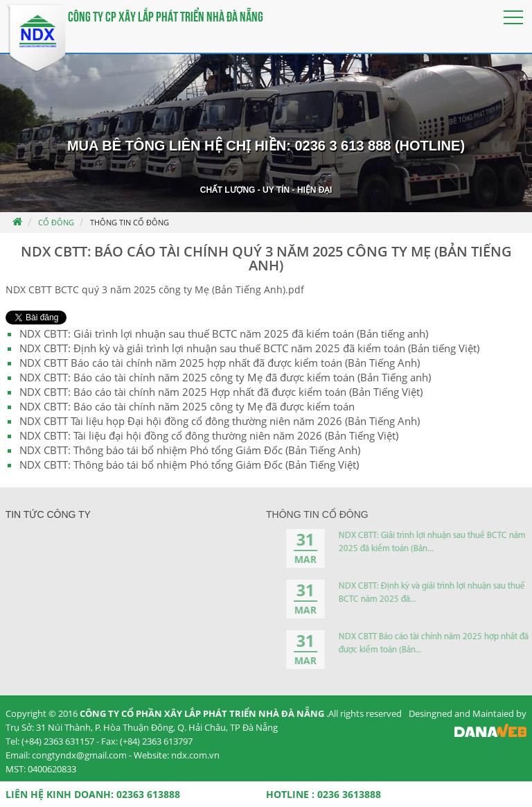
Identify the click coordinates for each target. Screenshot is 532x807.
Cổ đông (56, 222)
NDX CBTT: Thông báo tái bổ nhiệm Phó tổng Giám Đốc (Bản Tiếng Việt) (189, 465)
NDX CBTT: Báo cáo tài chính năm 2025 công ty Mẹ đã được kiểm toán (187, 406)
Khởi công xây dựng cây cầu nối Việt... (142, 542)
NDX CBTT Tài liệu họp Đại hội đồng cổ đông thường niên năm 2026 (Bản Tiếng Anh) (220, 421)
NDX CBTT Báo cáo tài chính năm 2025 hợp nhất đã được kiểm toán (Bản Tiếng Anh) (220, 363)
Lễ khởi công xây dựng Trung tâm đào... (144, 622)
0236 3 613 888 (343, 146)
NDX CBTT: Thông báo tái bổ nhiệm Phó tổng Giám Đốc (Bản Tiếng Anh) (190, 450)
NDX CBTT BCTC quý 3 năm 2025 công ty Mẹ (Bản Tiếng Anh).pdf (155, 289)
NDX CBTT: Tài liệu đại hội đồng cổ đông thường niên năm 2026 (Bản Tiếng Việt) (209, 435)
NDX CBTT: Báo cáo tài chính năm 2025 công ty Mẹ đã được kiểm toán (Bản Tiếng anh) (225, 377)
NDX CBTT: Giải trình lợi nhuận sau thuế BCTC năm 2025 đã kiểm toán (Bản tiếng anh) (224, 333)
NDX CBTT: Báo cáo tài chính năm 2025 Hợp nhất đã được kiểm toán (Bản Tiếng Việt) (221, 392)
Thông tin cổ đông (130, 222)
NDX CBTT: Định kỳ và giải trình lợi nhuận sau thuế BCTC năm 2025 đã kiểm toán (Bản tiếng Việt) (249, 348)
